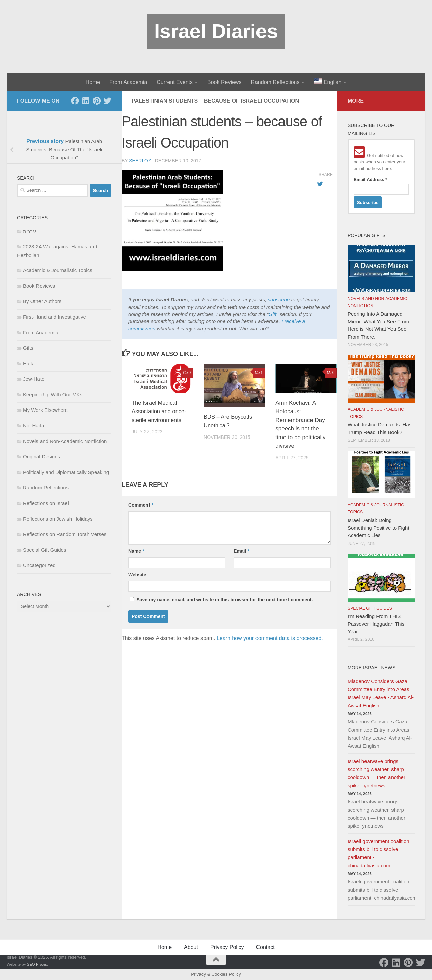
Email (241, 551)
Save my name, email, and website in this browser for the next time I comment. (225, 599)
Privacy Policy (227, 947)
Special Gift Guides (45, 550)
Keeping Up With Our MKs (53, 394)
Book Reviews (224, 82)
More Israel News (372, 668)
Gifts (28, 348)
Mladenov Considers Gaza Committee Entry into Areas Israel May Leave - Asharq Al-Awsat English (381, 693)
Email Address (370, 179)
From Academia (128, 82)
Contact (265, 947)
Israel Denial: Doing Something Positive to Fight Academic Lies (379, 528)
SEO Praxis (37, 964)
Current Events (175, 82)
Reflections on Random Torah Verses (65, 534)
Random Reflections (275, 82)
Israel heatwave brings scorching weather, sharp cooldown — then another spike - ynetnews (376, 773)
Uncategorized (39, 565)
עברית (30, 231)
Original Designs (42, 457)
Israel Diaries (216, 31)
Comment (141, 505)
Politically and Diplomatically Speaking (66, 472)
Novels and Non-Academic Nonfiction (65, 441)
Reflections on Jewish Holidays (58, 519)
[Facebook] (75, 101)
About (191, 947)
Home (93, 82)
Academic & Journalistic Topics (58, 270)
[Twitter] (107, 101)
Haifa (29, 363)
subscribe (279, 299)
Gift (273, 314)
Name (136, 551)
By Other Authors (42, 301)
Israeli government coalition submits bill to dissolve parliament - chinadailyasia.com (379, 853)
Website (137, 574)
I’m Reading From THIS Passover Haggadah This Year (376, 624)
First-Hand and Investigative (55, 317)
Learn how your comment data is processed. (270, 638)
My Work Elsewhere (45, 410)
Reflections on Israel (46, 503)
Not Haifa (34, 426)
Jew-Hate (34, 379)
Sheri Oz (140, 161)
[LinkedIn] (86, 101)
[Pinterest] (97, 101)
